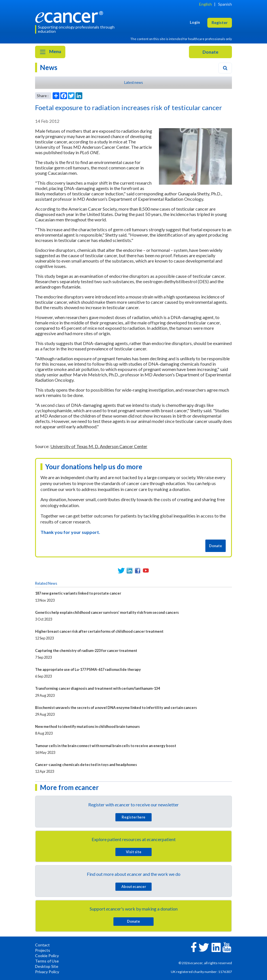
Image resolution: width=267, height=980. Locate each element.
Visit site (134, 852)
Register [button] (220, 22)
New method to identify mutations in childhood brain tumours (87, 726)
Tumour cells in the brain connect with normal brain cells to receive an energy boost (106, 746)
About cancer (134, 887)
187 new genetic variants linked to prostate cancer (78, 593)
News (49, 67)
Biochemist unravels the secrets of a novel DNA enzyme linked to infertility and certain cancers (116, 708)
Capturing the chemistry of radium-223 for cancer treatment (86, 651)
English (205, 4)
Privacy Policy (47, 972)
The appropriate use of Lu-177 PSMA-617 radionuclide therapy (88, 669)
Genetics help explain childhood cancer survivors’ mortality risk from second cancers (107, 612)
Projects (43, 950)
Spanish (225, 4)
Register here (133, 817)
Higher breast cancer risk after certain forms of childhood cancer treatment (99, 631)
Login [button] (195, 22)
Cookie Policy (47, 956)
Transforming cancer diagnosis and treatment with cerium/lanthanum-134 (97, 688)
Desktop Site (47, 966)
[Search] (225, 68)
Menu (50, 52)
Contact (42, 945)
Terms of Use (47, 961)
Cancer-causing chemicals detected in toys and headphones (86, 765)
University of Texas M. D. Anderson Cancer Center (99, 446)
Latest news (133, 82)
